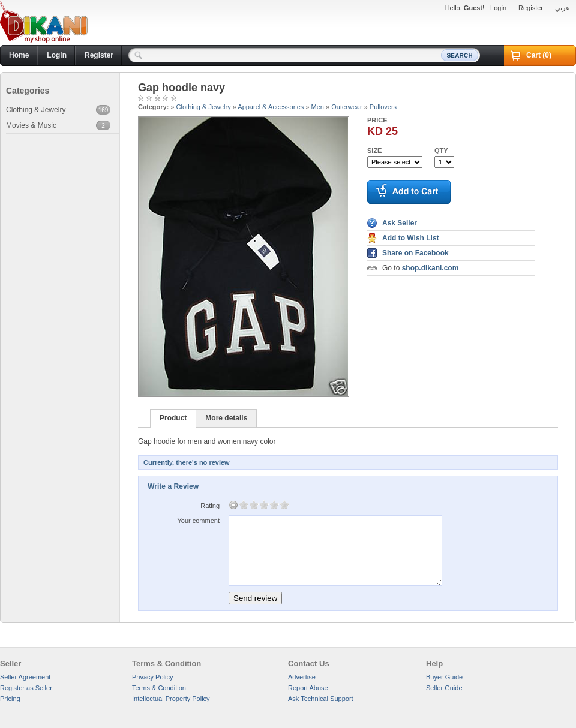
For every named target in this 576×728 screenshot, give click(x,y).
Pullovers (383, 107)
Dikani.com (44, 22)
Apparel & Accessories (271, 107)
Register (531, 8)
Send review (255, 598)
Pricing (10, 699)
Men (318, 107)
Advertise (302, 677)
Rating (210, 506)
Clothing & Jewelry (204, 107)
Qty (441, 151)
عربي (562, 8)
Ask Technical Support (321, 699)
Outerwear (346, 107)
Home (19, 55)
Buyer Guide (444, 677)
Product (173, 418)
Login (498, 8)
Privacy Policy (152, 677)
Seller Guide (444, 688)
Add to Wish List (411, 238)
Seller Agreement (25, 677)
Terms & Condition (159, 688)
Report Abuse (308, 688)
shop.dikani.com (430, 268)
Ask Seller (400, 223)
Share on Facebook (415, 253)
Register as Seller (26, 688)
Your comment (198, 521)
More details (226, 418)
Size (374, 151)
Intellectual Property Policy (171, 699)
